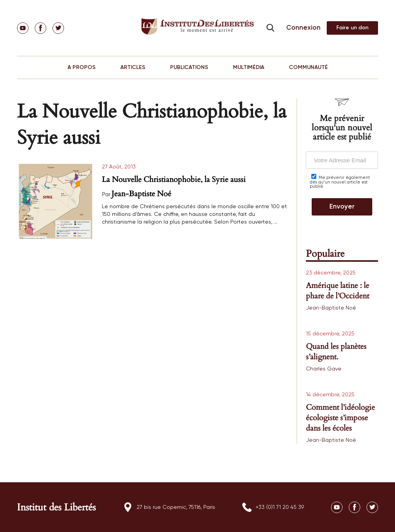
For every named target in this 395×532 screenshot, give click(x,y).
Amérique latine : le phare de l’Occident (338, 291)
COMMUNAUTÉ (308, 67)
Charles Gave (324, 369)
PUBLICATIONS (189, 67)
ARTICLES (133, 67)
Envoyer (342, 207)
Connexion (303, 28)
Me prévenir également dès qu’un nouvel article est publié (340, 181)
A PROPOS (82, 67)
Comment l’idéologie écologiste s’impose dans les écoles (340, 418)
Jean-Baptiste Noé (141, 194)
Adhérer (352, 28)
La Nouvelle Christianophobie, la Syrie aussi (174, 179)
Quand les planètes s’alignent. (336, 352)
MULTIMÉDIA (249, 67)
